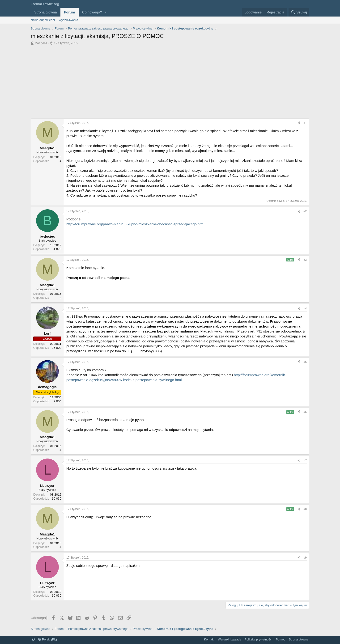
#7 (305, 460)
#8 (305, 509)
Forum (70, 12)
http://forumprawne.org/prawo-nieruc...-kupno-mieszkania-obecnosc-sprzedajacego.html (135, 224)
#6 (305, 412)
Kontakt (209, 639)
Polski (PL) (48, 639)
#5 (305, 362)
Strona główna (46, 12)
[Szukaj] (299, 12)
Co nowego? (92, 12)
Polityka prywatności (259, 639)
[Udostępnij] (299, 123)
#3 (305, 260)
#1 (305, 123)
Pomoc (280, 639)
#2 (305, 211)
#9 (305, 558)
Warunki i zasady (230, 639)
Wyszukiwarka (68, 20)
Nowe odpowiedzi (43, 20)
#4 (305, 308)
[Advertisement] (170, 81)
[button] (106, 12)
